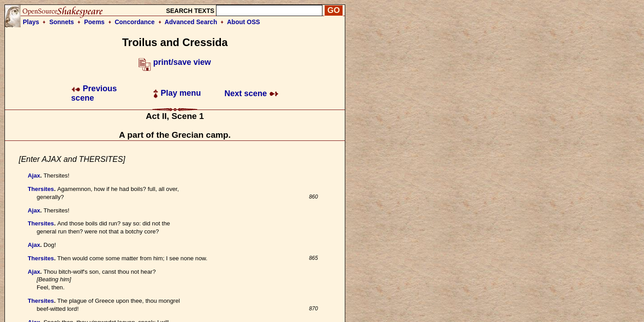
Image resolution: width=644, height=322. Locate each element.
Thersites (41, 189)
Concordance (134, 22)
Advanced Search (191, 22)
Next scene (252, 93)
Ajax (34, 176)
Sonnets (61, 22)
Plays (31, 22)
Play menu (177, 93)
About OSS (244, 22)
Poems (94, 22)
